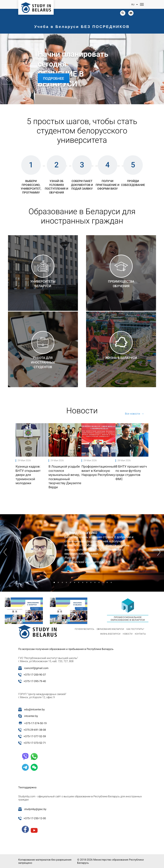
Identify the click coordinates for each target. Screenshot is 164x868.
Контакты (140, 634)
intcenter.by (31, 716)
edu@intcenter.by (35, 709)
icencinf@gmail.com (36, 668)
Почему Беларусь (84, 629)
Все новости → (134, 414)
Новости (128, 634)
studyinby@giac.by (35, 809)
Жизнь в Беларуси (110, 634)
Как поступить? (135, 629)
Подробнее (54, 78)
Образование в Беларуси (110, 629)
